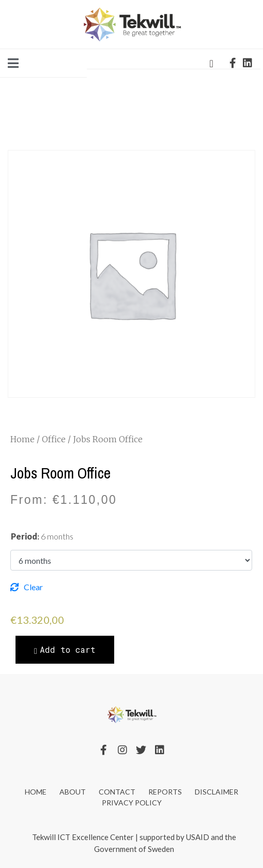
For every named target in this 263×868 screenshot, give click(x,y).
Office (54, 439)
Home (22, 439)
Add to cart (68, 649)
